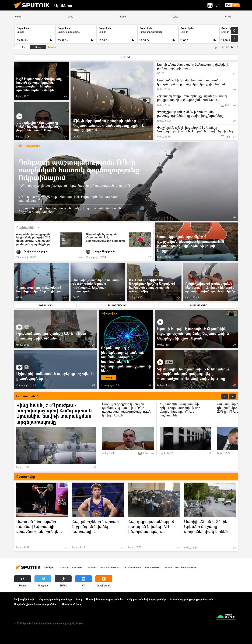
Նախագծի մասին (25, 599)
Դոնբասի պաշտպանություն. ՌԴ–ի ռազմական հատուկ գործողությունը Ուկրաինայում (79, 169)
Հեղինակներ (29, 228)
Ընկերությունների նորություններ (146, 599)
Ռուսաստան (29, 396)
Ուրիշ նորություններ (151, 32)
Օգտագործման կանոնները (56, 599)
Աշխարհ (92, 567)
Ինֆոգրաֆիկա (133, 567)
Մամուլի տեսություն (69, 32)
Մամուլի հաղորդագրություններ (105, 599)
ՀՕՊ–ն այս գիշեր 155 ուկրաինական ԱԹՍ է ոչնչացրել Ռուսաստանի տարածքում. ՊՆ (68, 199)
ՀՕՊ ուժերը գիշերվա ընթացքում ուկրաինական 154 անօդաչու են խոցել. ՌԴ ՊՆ (74, 187)
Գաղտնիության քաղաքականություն (191, 599)
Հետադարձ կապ (71, 604)
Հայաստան (78, 567)
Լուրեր (21, 32)
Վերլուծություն (111, 567)
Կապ (79, 599)
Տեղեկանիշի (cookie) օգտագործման (36, 604)
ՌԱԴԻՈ (168, 567)
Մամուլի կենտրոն (186, 567)
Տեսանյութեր (153, 567)
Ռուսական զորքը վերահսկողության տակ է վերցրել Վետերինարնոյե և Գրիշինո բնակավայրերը (70, 210)
